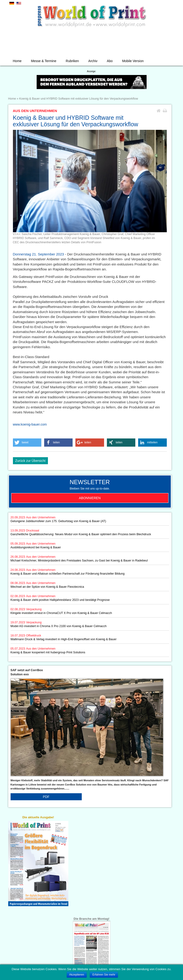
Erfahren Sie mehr (104, 975)
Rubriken (72, 61)
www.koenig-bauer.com (30, 424)
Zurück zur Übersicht (30, 461)
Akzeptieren (77, 975)
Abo (110, 61)
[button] (27, 443)
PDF (46, 797)
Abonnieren (90, 498)
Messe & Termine (44, 61)
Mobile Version (133, 61)
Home (17, 61)
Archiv (93, 61)
